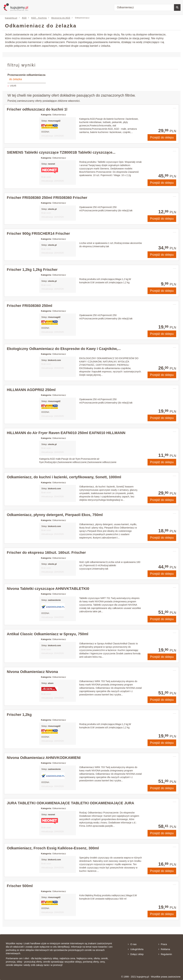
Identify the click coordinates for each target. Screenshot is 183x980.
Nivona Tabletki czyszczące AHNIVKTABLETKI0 (48, 589)
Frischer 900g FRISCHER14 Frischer (38, 233)
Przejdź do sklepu (162, 137)
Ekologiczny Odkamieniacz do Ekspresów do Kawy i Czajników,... (64, 349)
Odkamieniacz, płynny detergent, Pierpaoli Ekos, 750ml (55, 515)
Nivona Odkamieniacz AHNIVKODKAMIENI (44, 758)
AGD (24, 18)
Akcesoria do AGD (61, 18)
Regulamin (165, 954)
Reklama (164, 949)
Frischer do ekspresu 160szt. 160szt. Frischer (46, 553)
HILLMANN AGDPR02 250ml (31, 390)
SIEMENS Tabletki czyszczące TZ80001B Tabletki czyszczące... (61, 152)
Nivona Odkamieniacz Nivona (32, 672)
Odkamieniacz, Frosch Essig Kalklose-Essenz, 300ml (53, 848)
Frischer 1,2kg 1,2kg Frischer (32, 270)
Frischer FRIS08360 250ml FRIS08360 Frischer (47, 198)
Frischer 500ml (20, 886)
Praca (163, 944)
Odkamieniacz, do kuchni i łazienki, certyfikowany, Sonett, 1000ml (64, 477)
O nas (132, 944)
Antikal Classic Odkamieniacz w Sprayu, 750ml (48, 634)
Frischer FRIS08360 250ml (30, 306)
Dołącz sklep (136, 954)
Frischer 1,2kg (19, 715)
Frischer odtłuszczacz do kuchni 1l (37, 109)
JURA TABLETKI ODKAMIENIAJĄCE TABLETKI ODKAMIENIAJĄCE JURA (71, 803)
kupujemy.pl (11, 18)
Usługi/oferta (136, 949)
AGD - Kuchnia (39, 18)
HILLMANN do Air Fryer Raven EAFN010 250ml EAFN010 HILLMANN (66, 433)
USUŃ (13, 86)
